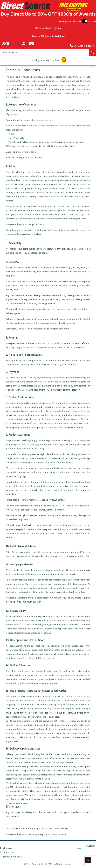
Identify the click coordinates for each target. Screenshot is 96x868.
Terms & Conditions (12, 857)
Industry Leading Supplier (48, 60)
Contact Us (8, 853)
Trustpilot (91, 846)
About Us (7, 848)
